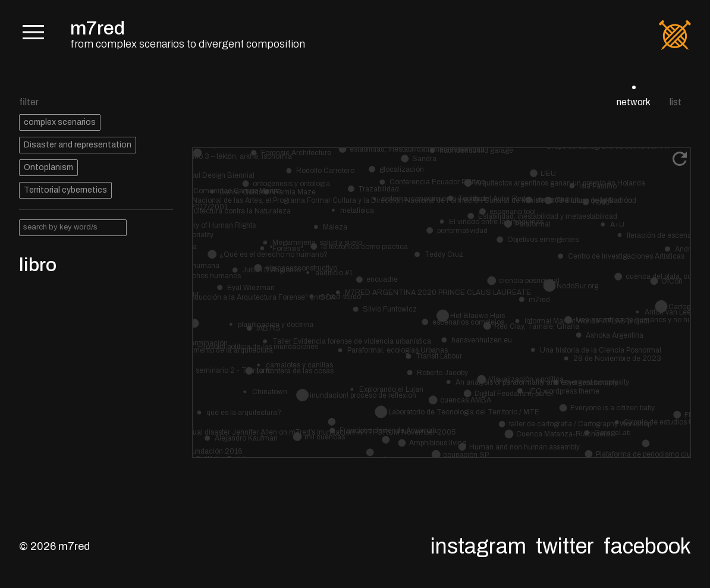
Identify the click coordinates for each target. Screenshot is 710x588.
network (634, 102)
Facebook (647, 546)
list (676, 102)
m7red (98, 28)
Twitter (565, 546)
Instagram (478, 546)
